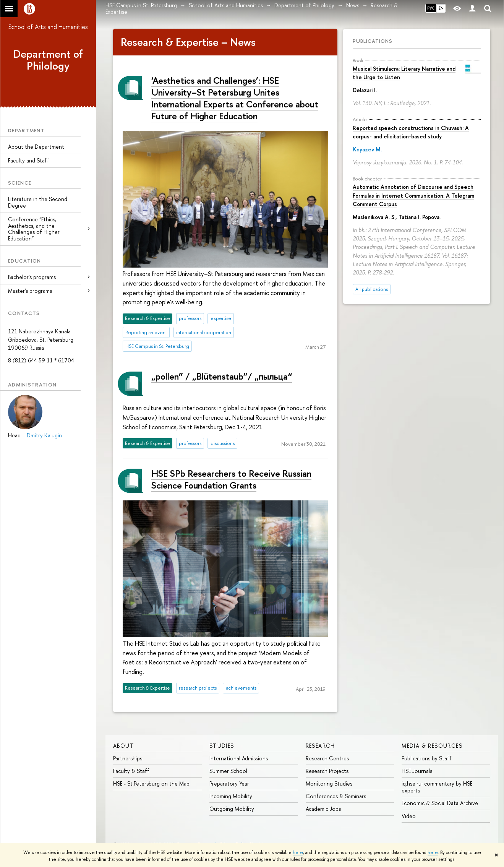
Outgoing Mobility (232, 809)
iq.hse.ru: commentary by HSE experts (437, 787)
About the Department (36, 147)
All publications (372, 289)
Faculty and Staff (29, 160)
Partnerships (128, 758)
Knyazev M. (367, 149)
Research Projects (327, 771)
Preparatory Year (229, 783)
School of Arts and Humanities (48, 27)
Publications (373, 41)
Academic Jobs (323, 809)
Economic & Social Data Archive (440, 803)
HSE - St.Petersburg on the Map (151, 783)
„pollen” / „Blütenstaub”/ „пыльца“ (222, 376)
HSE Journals (417, 771)
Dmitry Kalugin (44, 435)
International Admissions (239, 758)
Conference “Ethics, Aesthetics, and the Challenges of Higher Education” (34, 229)
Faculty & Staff (131, 771)
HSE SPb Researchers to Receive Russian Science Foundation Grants (231, 479)
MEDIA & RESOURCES (432, 746)
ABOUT (124, 746)
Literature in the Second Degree (38, 202)
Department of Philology (48, 60)
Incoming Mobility (231, 796)
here (298, 852)
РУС (431, 8)
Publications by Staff (427, 758)
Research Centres (327, 758)
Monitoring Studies (329, 783)
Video (409, 816)
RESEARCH (320, 746)
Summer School (228, 771)
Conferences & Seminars (336, 796)
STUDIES (222, 746)
